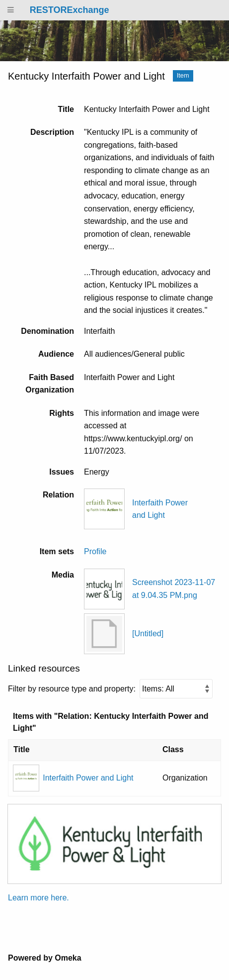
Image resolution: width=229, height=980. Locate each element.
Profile (95, 551)
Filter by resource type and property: (110, 689)
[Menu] (11, 10)
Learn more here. (38, 898)
